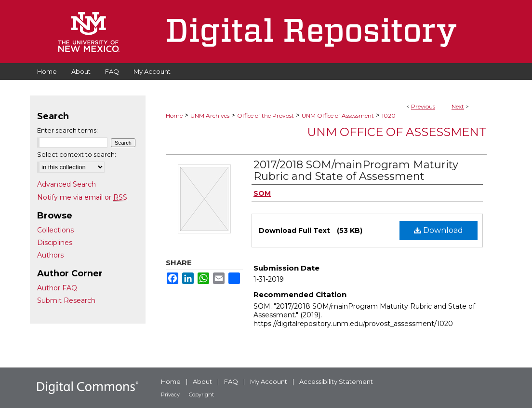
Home (174, 116)
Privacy (170, 394)
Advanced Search (66, 184)
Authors (50, 255)
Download (439, 230)
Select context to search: (77, 154)
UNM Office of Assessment (338, 116)
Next (458, 106)
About (202, 381)
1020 (389, 116)
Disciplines (55, 243)
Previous (423, 106)
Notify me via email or (82, 197)
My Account (269, 381)
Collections (55, 230)
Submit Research (66, 300)
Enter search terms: (67, 130)
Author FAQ (57, 288)
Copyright (201, 394)
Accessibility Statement (336, 381)
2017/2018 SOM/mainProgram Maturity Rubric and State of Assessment (356, 170)
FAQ (231, 381)
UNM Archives (210, 116)
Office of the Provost (266, 116)
